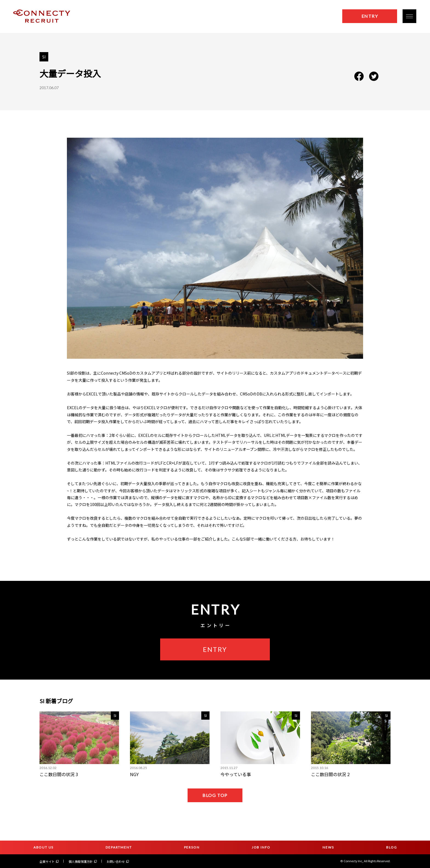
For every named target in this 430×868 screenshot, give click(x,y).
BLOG (392, 847)
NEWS (328, 847)
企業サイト (49, 861)
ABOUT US (43, 847)
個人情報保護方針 (83, 861)
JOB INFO (261, 847)
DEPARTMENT (119, 847)
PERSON (192, 847)
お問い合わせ (118, 861)
